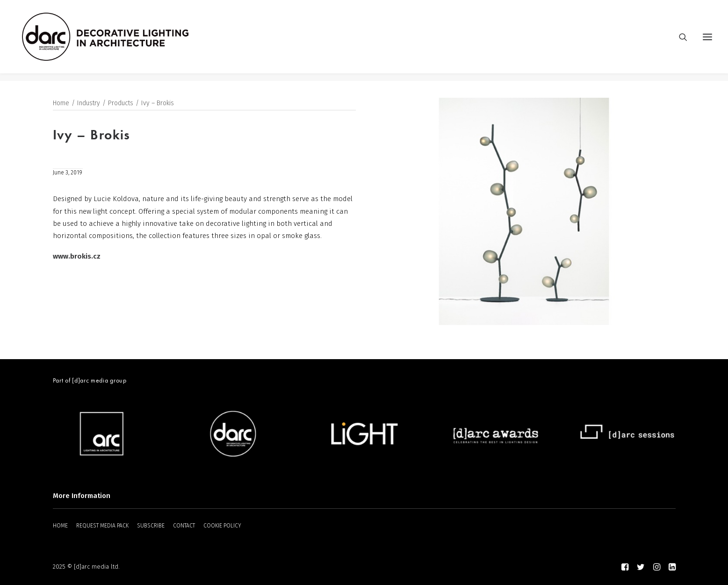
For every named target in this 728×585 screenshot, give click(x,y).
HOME (60, 526)
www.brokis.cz (77, 257)
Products (121, 104)
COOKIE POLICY (222, 526)
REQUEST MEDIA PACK (102, 526)
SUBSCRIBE (151, 526)
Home (61, 104)
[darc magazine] (113, 41)
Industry (89, 104)
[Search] (679, 41)
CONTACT (184, 526)
